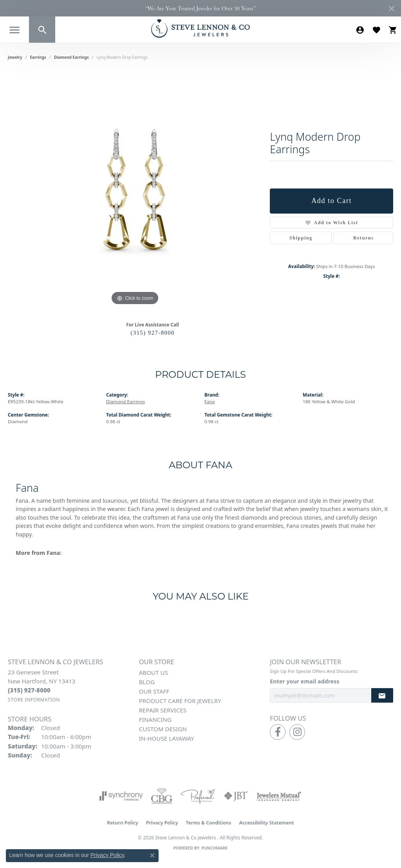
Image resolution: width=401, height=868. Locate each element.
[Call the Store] (29, 690)
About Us (154, 672)
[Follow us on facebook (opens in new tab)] (278, 732)
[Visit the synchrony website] (121, 796)
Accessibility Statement (266, 823)
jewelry (15, 57)
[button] (42, 30)
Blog (147, 682)
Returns (364, 238)
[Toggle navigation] (14, 30)
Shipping (301, 238)
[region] (135, 190)
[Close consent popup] (152, 855)
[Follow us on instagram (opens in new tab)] (297, 732)
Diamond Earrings (71, 57)
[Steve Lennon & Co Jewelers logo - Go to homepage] (200, 28)
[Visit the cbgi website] (162, 796)
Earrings (38, 57)
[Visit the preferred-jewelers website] (198, 796)
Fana (210, 401)
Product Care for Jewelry (180, 701)
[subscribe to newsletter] (382, 695)
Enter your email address (304, 681)
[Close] (391, 8)
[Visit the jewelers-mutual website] (279, 796)
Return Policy (123, 823)
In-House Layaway (167, 738)
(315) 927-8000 (153, 333)
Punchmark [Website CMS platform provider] (215, 848)
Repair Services (163, 710)
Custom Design (163, 729)
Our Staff (154, 691)
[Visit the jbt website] (236, 796)
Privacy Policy (162, 823)
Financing (155, 719)
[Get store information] (34, 700)
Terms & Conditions (209, 823)
